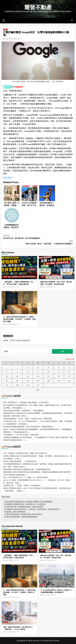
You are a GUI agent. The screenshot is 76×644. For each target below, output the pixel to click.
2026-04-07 (13, 324)
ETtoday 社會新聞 (12, 396)
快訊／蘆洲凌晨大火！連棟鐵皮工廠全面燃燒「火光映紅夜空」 (27, 402)
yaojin (7, 39)
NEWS (5, 30)
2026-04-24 (13, 287)
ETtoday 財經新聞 (12, 447)
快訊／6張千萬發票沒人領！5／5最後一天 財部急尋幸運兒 (26, 477)
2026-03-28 (50, 595)
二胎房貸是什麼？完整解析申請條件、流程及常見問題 (24, 507)
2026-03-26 (13, 632)
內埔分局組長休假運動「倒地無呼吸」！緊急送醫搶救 (23, 410)
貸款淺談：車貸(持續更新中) (16, 512)
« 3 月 (37, 390)
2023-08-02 (14, 39)
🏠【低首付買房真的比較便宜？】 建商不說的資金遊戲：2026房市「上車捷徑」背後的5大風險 (19, 319)
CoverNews (45, 640)
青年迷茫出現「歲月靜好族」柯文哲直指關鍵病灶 (38, 237)
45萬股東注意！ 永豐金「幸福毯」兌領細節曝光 (22, 485)
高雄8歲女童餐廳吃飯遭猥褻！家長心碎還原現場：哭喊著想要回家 (28, 427)
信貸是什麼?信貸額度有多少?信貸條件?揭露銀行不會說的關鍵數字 (29, 502)
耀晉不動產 (38, 7)
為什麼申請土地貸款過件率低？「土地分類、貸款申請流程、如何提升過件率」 (33, 509)
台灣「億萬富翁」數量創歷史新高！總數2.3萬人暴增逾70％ (25, 453)
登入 (15, 340)
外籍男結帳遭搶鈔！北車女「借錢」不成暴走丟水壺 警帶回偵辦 (28, 419)
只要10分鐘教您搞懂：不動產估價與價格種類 (21, 517)
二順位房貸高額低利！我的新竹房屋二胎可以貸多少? (24, 514)
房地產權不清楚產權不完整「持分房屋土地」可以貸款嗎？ (26, 504)
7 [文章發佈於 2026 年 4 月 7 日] (17, 372)
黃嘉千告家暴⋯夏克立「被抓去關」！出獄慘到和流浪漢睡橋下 (38, 242)
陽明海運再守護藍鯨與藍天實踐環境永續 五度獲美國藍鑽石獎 (27, 469)
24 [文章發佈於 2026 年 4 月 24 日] (48, 381)
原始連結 (7, 178)
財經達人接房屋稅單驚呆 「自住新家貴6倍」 (21, 461)
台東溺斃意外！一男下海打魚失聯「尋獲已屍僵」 (22, 435)
